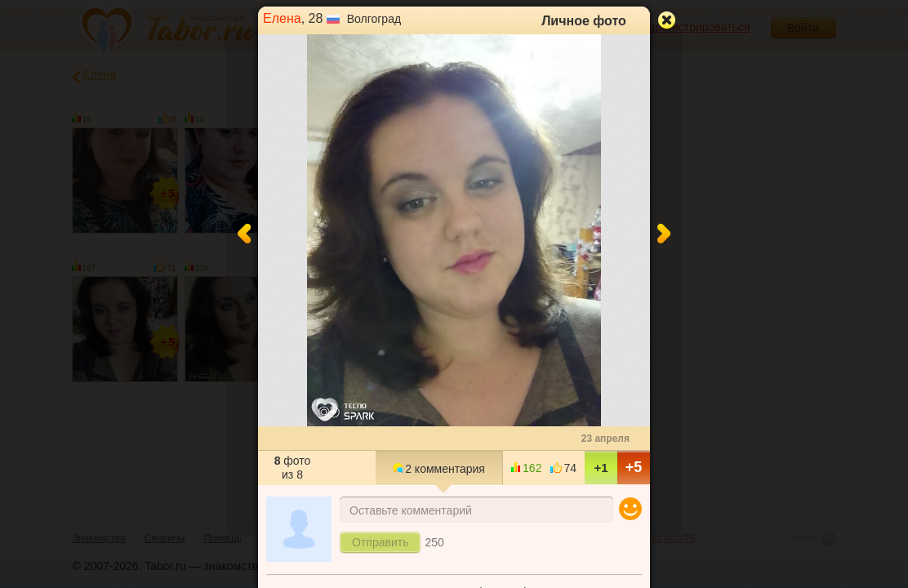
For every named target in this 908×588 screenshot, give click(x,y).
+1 (601, 468)
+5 (634, 467)
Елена (282, 18)
